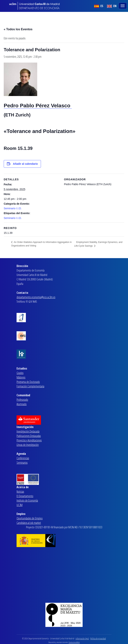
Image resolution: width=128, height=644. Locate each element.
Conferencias (23, 458)
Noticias (20, 492)
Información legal (82, 639)
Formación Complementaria (30, 386)
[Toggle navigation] (123, 5)
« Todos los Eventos (18, 29)
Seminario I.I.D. (13, 208)
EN (112, 6)
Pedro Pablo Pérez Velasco (38, 106)
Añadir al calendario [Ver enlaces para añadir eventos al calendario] (25, 164)
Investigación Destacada (28, 431)
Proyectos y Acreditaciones (29, 440)
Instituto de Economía (27, 500)
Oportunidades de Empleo (30, 518)
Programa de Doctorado (28, 382)
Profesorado (22, 400)
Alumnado (22, 404)
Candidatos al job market (29, 523)
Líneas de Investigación (28, 445)
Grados (20, 373)
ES (99, 6)
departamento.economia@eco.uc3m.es (36, 297)
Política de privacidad (98, 639)
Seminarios (22, 463)
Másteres (21, 377)
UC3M (20, 505)
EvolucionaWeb (74, 642)
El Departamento (25, 496)
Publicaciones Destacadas (29, 436)
